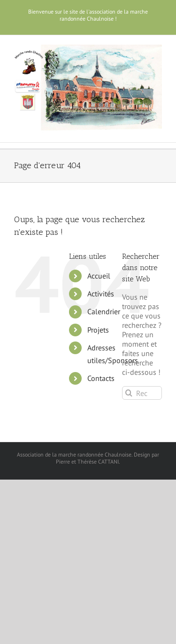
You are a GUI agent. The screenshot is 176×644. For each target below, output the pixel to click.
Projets (98, 330)
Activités (101, 294)
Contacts (101, 378)
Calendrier (104, 311)
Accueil (99, 276)
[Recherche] (129, 393)
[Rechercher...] (142, 393)
